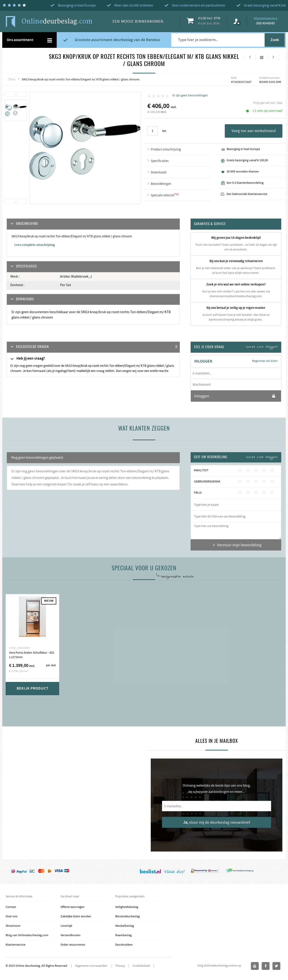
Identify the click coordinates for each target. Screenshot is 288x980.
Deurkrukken (124, 945)
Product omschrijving (166, 149)
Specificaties (160, 161)
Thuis (12, 80)
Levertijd (66, 926)
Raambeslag (123, 935)
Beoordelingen (161, 184)
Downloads (159, 172)
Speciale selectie (162, 195)
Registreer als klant (265, 361)
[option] (16, 110)
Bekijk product (33, 688)
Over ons (12, 916)
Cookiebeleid (141, 966)
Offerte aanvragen (73, 907)
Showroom (13, 926)
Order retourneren (73, 945)
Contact (11, 907)
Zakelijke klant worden (76, 916)
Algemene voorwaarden (92, 966)
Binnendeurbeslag (127, 916)
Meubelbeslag (125, 926)
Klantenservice (16, 945)
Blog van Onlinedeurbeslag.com (27, 935)
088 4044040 (265, 23)
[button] (93, 347)
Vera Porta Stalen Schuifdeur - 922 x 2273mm (32, 655)
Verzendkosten (71, 935)
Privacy (120, 966)
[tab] (93, 347)
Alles (262, 57)
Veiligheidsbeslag (127, 907)
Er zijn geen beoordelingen (190, 95)
